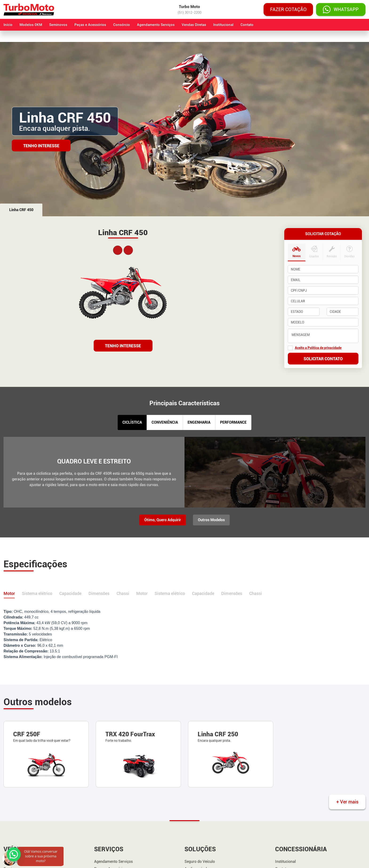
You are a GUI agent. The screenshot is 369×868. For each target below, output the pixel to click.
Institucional (223, 25)
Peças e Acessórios (90, 25)
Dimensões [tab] (99, 593)
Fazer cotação (288, 9)
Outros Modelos (211, 520)
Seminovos (58, 25)
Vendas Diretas (194, 25)
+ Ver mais (347, 802)
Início (8, 25)
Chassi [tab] (123, 593)
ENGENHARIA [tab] (199, 422)
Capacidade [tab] (70, 593)
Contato (247, 25)
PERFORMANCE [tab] (233, 422)
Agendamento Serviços (156, 25)
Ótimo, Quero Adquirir (163, 520)
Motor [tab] (9, 593)
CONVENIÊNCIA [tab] (165, 422)
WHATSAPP (341, 9)
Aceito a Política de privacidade (318, 348)
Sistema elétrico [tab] (37, 593)
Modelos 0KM (31, 25)
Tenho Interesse (41, 145)
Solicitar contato (323, 359)
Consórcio (122, 25)
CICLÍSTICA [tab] (132, 422)
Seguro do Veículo (200, 862)
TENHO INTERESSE (123, 346)
